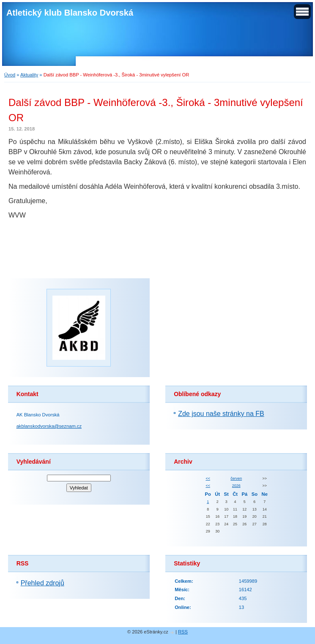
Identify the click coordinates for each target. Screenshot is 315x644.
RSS (183, 632)
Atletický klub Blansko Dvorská (70, 13)
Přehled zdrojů (42, 583)
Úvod (10, 75)
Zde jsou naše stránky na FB (221, 414)
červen (236, 478)
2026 (236, 486)
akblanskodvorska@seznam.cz (49, 426)
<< (208, 478)
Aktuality (29, 75)
